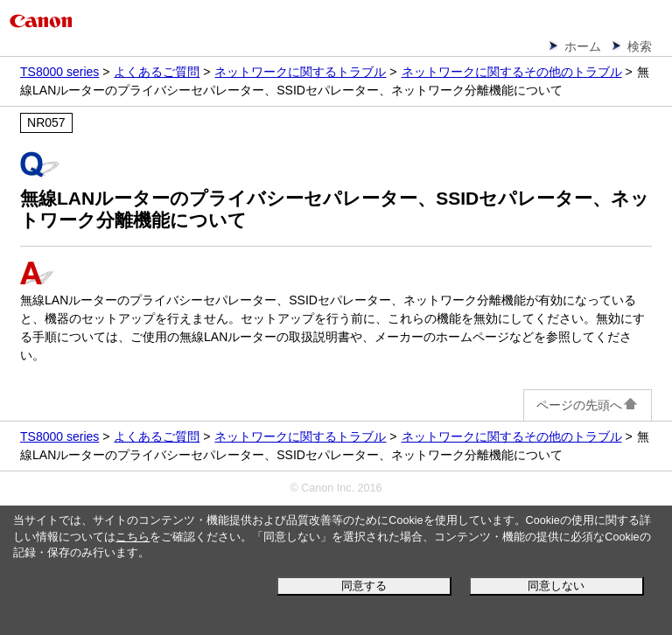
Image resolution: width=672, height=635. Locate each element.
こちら (133, 537)
